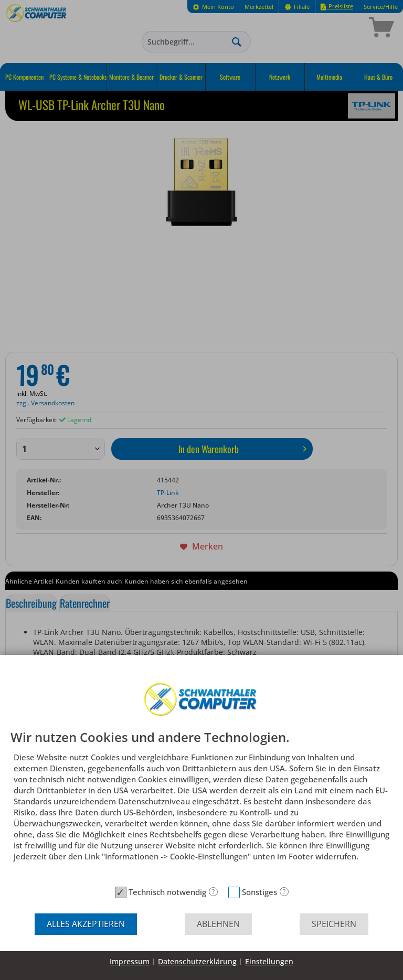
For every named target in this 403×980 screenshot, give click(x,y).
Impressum (130, 961)
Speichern (334, 924)
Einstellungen (269, 961)
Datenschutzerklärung (197, 961)
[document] (201, 806)
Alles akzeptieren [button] (86, 924)
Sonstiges (259, 892)
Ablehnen (218, 924)
